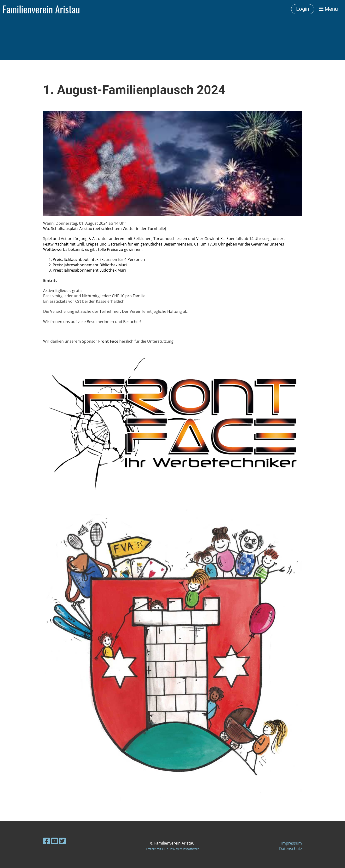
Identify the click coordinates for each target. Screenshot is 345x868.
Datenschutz (290, 849)
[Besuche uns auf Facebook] (46, 841)
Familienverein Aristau (41, 9)
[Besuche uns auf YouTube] (54, 841)
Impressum (292, 843)
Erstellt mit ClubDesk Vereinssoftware (172, 849)
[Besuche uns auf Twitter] (62, 841)
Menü (328, 9)
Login (303, 9)
